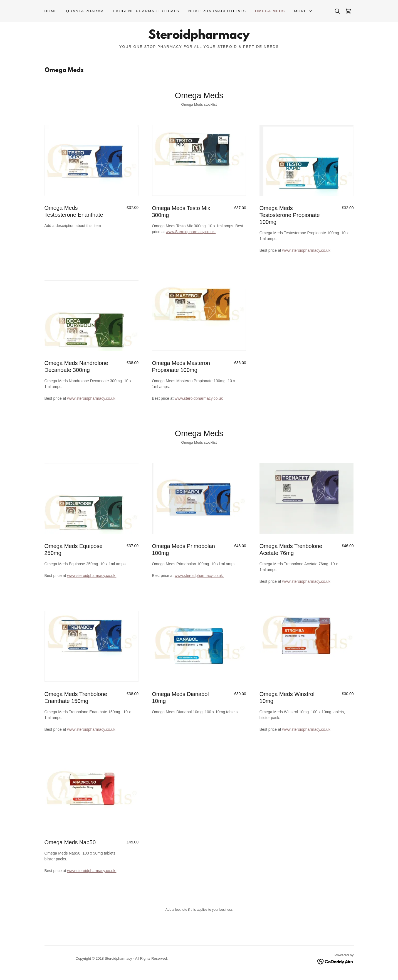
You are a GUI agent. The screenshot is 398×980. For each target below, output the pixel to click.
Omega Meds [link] (270, 11)
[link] (348, 11)
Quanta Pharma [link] (85, 11)
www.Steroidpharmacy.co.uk (191, 232)
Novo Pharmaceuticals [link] (217, 11)
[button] (303, 11)
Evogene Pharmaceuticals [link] (146, 11)
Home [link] (51, 11)
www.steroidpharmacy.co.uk (307, 250)
